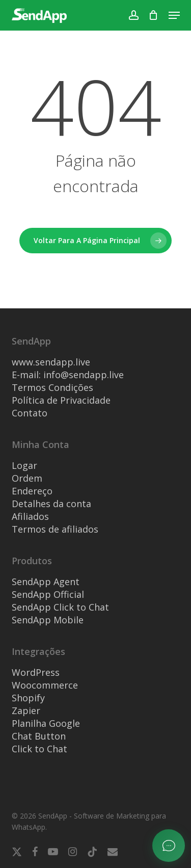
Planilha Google (46, 723)
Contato (30, 413)
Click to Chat (39, 749)
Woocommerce (45, 685)
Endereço (32, 491)
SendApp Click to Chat (60, 607)
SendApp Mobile (48, 620)
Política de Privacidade (61, 400)
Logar (24, 465)
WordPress (36, 672)
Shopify (28, 698)
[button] (174, 15)
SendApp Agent (46, 582)
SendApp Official (48, 594)
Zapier (26, 711)
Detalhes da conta (51, 504)
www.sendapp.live (51, 362)
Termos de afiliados (55, 529)
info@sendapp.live (84, 375)
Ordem (27, 478)
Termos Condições (52, 387)
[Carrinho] (154, 15)
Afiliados (30, 516)
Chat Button (39, 736)
